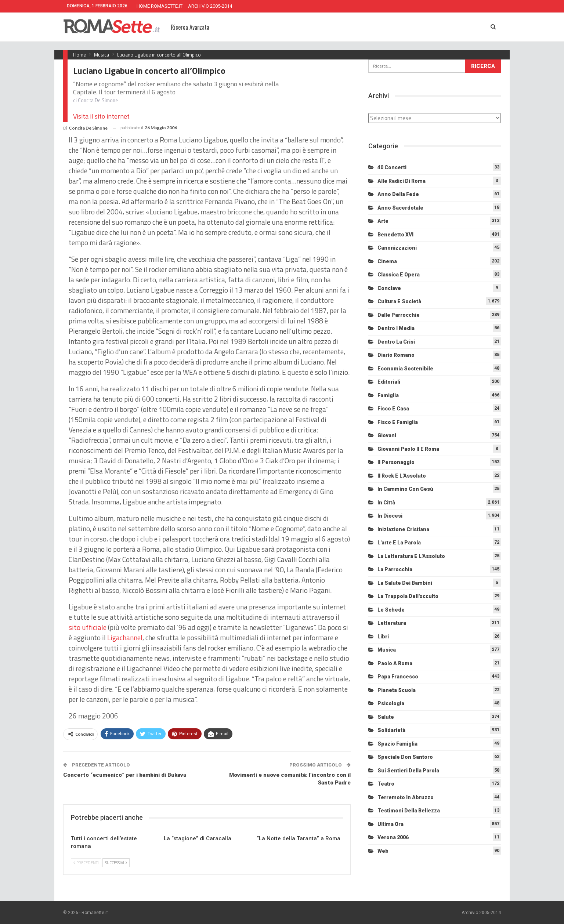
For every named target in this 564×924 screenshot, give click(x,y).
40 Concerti (392, 167)
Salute (386, 717)
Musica (387, 650)
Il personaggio (396, 462)
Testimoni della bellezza (409, 811)
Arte (383, 221)
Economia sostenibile (405, 369)
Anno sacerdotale (400, 208)
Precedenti (86, 863)
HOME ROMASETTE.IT (160, 6)
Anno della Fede (398, 194)
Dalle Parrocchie (399, 315)
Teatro (386, 784)
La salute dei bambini (405, 583)
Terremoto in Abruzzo (406, 797)
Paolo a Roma (395, 663)
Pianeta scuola (397, 690)
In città (386, 503)
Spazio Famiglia (397, 744)
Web (383, 851)
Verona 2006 (393, 837)
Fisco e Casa (393, 409)
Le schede (391, 610)
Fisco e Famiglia (398, 422)
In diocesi (390, 516)
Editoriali (389, 382)
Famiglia (388, 395)
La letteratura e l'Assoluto (411, 556)
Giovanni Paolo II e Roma (408, 449)
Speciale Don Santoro (405, 757)
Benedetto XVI (395, 235)
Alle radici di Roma (402, 181)
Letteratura (392, 623)
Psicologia (391, 703)
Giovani (387, 435)
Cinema (387, 261)
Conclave (389, 288)
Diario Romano (396, 355)
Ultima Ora (391, 824)
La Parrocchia (395, 569)
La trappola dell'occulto (408, 596)
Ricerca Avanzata (190, 27)
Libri (383, 637)
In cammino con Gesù (405, 489)
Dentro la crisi (396, 342)
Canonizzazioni (397, 248)
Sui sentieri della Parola (408, 771)
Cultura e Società (399, 301)
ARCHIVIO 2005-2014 (210, 6)
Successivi (116, 863)
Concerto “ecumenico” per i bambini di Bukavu (125, 775)
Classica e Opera (399, 275)
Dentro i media (396, 328)
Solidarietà (391, 730)
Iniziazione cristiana (403, 529)
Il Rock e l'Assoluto (402, 476)
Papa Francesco (398, 677)
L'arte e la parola (399, 543)
